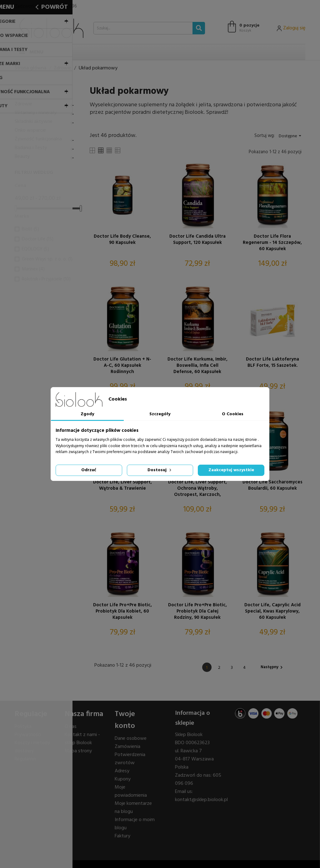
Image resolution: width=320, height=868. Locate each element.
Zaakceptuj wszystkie (231, 470)
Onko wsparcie (30, 130)
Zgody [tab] (87, 414)
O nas (71, 727)
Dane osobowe (131, 739)
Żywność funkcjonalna (38, 139)
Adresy (122, 771)
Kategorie (28, 93)
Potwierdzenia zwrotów (130, 759)
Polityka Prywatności (28, 731)
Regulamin (25, 759)
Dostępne (291, 136)
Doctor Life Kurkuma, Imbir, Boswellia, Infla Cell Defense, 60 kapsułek (197, 366)
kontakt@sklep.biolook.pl (201, 800)
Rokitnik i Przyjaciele (46, 279)
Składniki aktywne (34, 122)
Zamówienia (127, 747)
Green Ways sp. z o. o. (47, 259)
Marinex (33, 269)
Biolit (30, 229)
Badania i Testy (31, 148)
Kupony (123, 779)
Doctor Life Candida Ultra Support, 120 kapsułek (197, 240)
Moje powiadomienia (131, 791)
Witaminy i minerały (36, 113)
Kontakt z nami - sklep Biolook (82, 739)
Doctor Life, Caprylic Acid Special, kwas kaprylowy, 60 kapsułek (272, 611)
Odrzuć (89, 470)
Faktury (122, 836)
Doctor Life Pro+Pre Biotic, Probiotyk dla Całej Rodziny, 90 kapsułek (197, 611)
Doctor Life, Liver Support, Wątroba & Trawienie (122, 486)
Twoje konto (125, 720)
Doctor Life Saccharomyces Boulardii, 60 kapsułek (272, 486)
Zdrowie (23, 104)
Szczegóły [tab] (160, 414)
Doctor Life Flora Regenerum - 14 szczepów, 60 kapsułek (272, 243)
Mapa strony (78, 751)
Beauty (22, 157)
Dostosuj (160, 470)
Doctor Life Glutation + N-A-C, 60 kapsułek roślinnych (122, 366)
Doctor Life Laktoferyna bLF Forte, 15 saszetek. (272, 363)
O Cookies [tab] (233, 414)
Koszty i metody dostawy (32, 747)
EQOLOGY (35, 249)
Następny (272, 667)
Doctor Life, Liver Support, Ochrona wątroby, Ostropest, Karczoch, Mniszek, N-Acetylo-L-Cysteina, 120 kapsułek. (197, 488)
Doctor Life (38, 239)
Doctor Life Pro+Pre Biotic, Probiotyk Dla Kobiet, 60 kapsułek (122, 611)
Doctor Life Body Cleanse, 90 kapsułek (122, 240)
